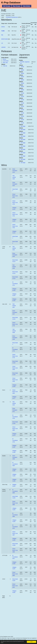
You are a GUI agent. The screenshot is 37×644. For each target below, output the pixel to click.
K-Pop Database (11, 3)
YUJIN (3, 31)
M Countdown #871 (15, 557)
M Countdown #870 (15, 527)
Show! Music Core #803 (15, 392)
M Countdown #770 (15, 349)
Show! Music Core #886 (15, 503)
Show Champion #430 (15, 255)
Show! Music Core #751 (15, 196)
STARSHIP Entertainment (12, 17)
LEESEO (3, 47)
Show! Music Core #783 (15, 380)
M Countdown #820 (15, 464)
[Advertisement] (15, 620)
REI (2, 35)
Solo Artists (27, 6)
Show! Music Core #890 (15, 574)
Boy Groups (17, 6)
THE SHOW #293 (14, 267)
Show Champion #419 (15, 171)
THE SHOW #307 (14, 306)
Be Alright (23, 126)
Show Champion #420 (15, 184)
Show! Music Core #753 (15, 203)
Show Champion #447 (15, 312)
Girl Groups (7, 6)
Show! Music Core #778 (15, 324)
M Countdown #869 (15, 515)
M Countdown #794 (15, 440)
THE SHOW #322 (14, 403)
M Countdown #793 (15, 417)
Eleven (5, 59)
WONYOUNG (5, 39)
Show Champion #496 (15, 457)
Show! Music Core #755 (15, 226)
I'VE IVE (5, 66)
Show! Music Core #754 (15, 214)
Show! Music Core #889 (15, 550)
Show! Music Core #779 (15, 356)
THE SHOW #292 (14, 248)
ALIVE (22, 93)
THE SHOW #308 (14, 331)
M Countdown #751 (15, 284)
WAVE (22, 67)
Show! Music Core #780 (15, 368)
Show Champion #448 (15, 338)
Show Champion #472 (15, 410)
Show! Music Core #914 (15, 586)
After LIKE (5, 63)
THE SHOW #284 (14, 177)
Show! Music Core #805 (15, 429)
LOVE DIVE (6, 61)
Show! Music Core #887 (15, 533)
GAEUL (3, 27)
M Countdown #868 (15, 491)
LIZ (2, 43)
